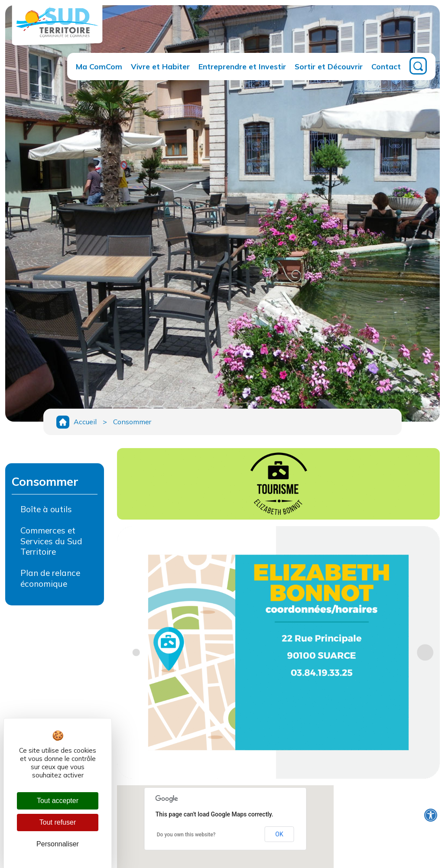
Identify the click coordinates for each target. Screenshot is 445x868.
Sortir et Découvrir (329, 66)
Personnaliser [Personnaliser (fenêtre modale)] (58, 844)
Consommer (132, 422)
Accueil (85, 422)
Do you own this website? (186, 835)
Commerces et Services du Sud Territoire (51, 541)
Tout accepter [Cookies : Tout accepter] (58, 801)
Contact (386, 66)
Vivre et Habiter (160, 66)
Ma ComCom (99, 66)
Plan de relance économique (50, 578)
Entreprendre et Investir (242, 66)
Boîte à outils (46, 509)
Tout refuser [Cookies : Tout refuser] (58, 822)
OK (279, 834)
